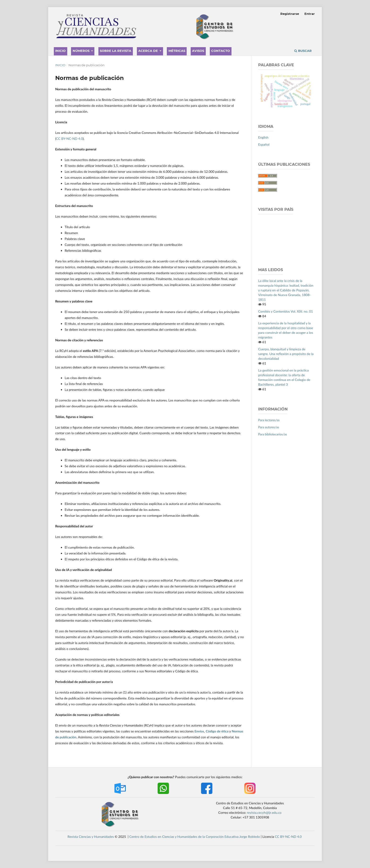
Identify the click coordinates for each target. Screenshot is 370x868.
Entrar (310, 14)
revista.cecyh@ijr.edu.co (264, 812)
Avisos (198, 51)
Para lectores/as (269, 420)
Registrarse (290, 14)
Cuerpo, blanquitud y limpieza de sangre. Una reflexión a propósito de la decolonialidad (286, 354)
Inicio (60, 51)
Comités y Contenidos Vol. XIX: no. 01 (286, 311)
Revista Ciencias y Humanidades (91, 837)
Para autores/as (269, 427)
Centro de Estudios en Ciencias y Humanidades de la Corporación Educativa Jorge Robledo (195, 837)
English (263, 137)
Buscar (303, 51)
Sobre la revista (116, 51)
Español (264, 144)
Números (82, 51)
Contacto (221, 51)
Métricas (177, 51)
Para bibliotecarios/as (273, 434)
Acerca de (149, 51)
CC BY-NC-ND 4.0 (69, 138)
